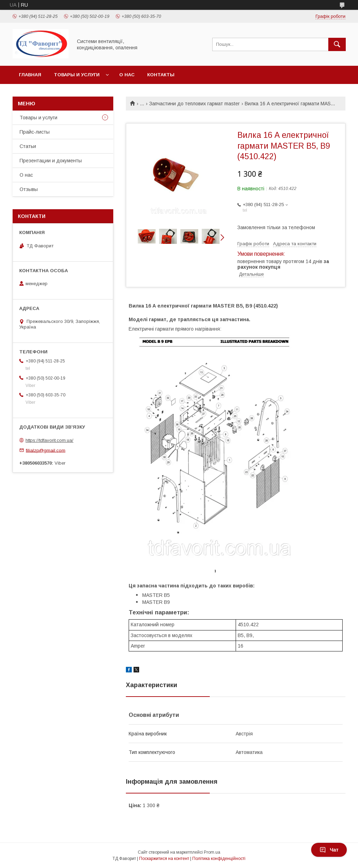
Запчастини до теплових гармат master (195, 104)
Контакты (161, 75)
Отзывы (29, 189)
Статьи (28, 146)
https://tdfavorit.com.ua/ (49, 440)
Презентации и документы (51, 161)
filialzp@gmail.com (46, 450)
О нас (127, 75)
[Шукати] (337, 44)
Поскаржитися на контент (164, 859)
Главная (30, 75)
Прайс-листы (35, 132)
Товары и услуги (77, 75)
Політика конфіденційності (219, 859)
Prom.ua (212, 852)
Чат (329, 850)
